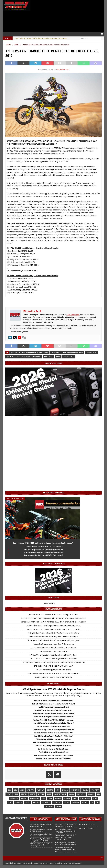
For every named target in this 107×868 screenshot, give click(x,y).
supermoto (46, 802)
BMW (57, 790)
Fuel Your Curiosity (54, 684)
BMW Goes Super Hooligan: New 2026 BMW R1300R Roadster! (43, 555)
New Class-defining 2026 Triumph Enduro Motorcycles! (53, 726)
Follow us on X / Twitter (87, 824)
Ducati (9, 794)
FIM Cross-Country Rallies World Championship (24, 357)
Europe (32, 794)
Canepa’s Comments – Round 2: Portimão (54, 651)
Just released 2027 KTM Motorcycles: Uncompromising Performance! (43, 543)
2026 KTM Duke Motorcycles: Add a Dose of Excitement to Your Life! (53, 704)
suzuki (67, 802)
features (41, 794)
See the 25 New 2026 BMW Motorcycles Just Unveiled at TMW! (53, 733)
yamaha (58, 806)
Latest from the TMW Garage (54, 493)
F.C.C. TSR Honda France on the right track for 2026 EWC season (53, 648)
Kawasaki (91, 794)
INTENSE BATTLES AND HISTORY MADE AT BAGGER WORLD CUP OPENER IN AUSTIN (53, 662)
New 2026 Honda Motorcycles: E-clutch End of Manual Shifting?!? (54, 742)
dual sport (95, 790)
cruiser (85, 790)
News (58, 357)
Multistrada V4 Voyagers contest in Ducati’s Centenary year (54, 644)
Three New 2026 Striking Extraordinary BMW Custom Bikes (53, 746)
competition (75, 790)
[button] (101, 34)
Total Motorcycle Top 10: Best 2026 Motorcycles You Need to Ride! (53, 730)
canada (65, 790)
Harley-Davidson (60, 794)
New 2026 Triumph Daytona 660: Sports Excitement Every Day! (44, 550)
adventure (30, 790)
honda (71, 794)
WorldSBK (49, 806)
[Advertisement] (67, 16)
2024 (22, 790)
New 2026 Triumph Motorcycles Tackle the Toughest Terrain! (54, 710)
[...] (80, 696)
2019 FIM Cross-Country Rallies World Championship (29, 352)
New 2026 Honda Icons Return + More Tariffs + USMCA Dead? (53, 736)
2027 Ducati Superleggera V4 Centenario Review (54, 670)
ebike (16, 794)
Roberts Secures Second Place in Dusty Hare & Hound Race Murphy (54, 637)
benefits (50, 790)
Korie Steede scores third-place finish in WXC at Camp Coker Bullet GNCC (54, 673)
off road (58, 798)
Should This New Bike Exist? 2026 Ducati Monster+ (54, 749)
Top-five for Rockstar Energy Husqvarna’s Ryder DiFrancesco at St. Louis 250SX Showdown (54, 618)
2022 (10, 790)
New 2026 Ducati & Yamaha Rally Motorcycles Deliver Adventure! (54, 723)
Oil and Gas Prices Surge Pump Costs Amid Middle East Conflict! (44, 553)
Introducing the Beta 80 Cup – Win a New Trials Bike (53, 677)
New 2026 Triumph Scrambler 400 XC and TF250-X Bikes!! (54, 759)
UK (92, 802)
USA (97, 802)
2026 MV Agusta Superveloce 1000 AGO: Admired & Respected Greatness (53, 689)
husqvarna (48, 357)
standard (19, 802)
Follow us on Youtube (86, 828)
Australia (41, 790)
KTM (99, 794)
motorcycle (34, 798)
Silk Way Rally (69, 357)
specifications (85, 798)
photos (67, 798)
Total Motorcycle (73, 315)
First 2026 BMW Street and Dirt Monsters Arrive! (53, 752)
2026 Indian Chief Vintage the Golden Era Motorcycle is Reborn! (54, 717)
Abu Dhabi (55, 352)
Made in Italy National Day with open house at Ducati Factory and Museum (53, 626)
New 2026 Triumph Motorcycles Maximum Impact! (53, 707)
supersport (57, 802)
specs (95, 798)
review (75, 798)
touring (85, 802)
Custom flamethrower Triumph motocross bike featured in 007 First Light (54, 629)
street (27, 802)
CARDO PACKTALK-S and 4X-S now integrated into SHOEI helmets (54, 659)
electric (24, 794)
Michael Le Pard (63, 69)
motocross (14, 798)
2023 (16, 790)
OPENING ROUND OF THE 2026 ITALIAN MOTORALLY (54, 666)
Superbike (36, 802)
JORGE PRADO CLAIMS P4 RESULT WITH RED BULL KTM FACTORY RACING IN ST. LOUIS (53, 622)
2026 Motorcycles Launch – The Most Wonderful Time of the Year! (54, 714)
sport (10, 802)
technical (75, 802)
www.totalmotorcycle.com (19, 332)
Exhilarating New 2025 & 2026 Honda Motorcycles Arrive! (53, 739)
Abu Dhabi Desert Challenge (73, 352)
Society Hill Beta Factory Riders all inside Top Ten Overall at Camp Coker (54, 633)
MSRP (43, 798)
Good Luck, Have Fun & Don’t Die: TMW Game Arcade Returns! (43, 547)
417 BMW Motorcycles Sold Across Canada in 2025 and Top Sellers (54, 655)
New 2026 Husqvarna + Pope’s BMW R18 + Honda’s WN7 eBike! (54, 701)
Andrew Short (92, 352)
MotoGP (24, 798)
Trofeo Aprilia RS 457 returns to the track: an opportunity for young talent (54, 640)
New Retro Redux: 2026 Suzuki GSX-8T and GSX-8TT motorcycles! (53, 720)
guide (49, 794)
